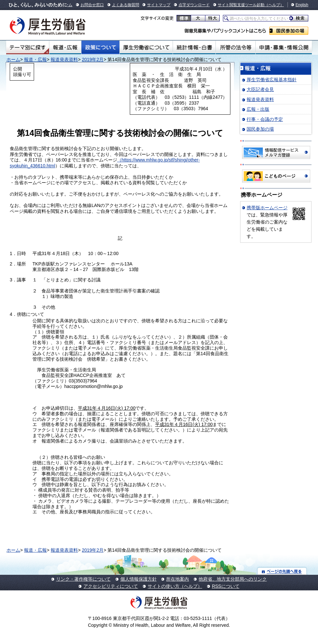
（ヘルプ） (274, 5)
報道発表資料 (64, 59)
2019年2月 (93, 59)
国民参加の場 (289, 31)
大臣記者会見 (260, 89)
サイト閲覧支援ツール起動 (241, 5)
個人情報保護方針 (139, 579)
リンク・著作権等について (83, 579)
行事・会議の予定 (265, 119)
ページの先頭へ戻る (282, 571)
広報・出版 (258, 109)
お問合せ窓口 (92, 5)
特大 (212, 18)
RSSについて (226, 586)
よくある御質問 (126, 5)
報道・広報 (65, 47)
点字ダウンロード (194, 5)
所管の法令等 (235, 47)
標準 (184, 18)
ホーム (13, 59)
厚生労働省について (146, 47)
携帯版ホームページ (267, 208)
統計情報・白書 (194, 47)
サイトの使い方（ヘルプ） (175, 586)
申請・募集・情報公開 (284, 47)
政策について (100, 47)
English (302, 5)
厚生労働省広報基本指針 (272, 80)
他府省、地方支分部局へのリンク (233, 579)
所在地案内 (177, 579)
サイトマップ (159, 5)
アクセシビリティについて (111, 586)
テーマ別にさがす (28, 47)
